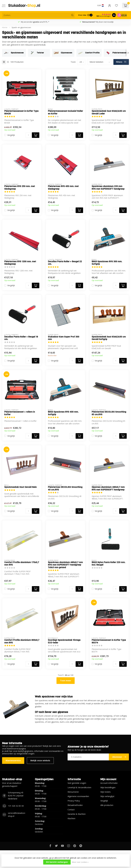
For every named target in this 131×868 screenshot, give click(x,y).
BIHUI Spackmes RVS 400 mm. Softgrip (63, 413)
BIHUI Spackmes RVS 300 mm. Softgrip (107, 263)
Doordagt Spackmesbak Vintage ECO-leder (64, 641)
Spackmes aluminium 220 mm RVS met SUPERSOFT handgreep (108, 188)
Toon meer (66, 681)
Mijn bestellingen (108, 787)
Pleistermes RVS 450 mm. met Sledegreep (63, 188)
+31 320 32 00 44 (16, 806)
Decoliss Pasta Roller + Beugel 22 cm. (65, 263)
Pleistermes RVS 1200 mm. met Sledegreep (20, 263)
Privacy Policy (74, 801)
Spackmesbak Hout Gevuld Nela (20, 487)
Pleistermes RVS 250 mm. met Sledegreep (20, 188)
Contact (71, 810)
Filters (121, 62)
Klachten (71, 818)
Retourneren (73, 792)
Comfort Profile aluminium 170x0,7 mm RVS (22, 564)
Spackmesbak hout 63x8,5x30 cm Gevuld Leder (109, 112)
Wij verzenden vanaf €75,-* (35, 22)
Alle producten (107, 805)
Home (5, 27)
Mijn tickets (106, 792)
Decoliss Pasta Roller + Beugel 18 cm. (21, 338)
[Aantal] (28, 135)
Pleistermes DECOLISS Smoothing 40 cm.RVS (65, 488)
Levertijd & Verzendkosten (79, 787)
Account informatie (109, 783)
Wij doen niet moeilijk (98, 22)
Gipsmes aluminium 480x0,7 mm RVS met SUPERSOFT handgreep (108, 488)
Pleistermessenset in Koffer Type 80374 (109, 641)
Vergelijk (11, 135)
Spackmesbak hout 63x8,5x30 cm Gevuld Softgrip (109, 338)
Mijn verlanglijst (107, 796)
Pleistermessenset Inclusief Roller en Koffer (65, 112)
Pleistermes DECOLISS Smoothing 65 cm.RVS (109, 413)
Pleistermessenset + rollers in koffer (20, 413)
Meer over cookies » (80, 862)
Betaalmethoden (75, 805)
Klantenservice (13, 760)
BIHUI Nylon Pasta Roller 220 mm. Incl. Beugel (108, 564)
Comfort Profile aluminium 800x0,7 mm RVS (22, 641)
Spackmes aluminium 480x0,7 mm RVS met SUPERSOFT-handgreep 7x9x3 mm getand (65, 565)
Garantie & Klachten (77, 814)
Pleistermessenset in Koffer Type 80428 (21, 112)
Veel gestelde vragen (77, 783)
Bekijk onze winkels (40, 760)
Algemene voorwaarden (78, 796)
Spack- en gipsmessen (21, 27)
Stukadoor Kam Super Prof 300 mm (64, 338)
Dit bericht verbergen (57, 862)
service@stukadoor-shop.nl (17, 815)
